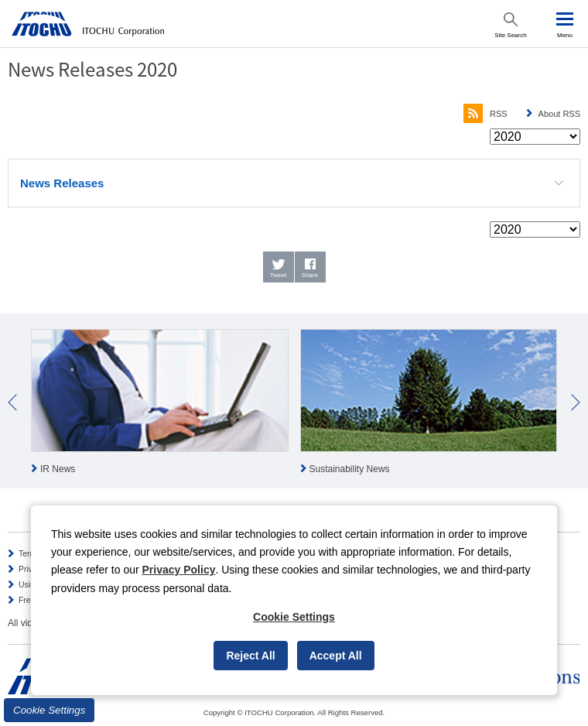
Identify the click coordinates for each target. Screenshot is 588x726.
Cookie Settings (49, 710)
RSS (485, 114)
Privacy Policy (179, 570)
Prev (12, 402)
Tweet (278, 275)
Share (310, 275)
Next (576, 402)
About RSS (559, 114)
